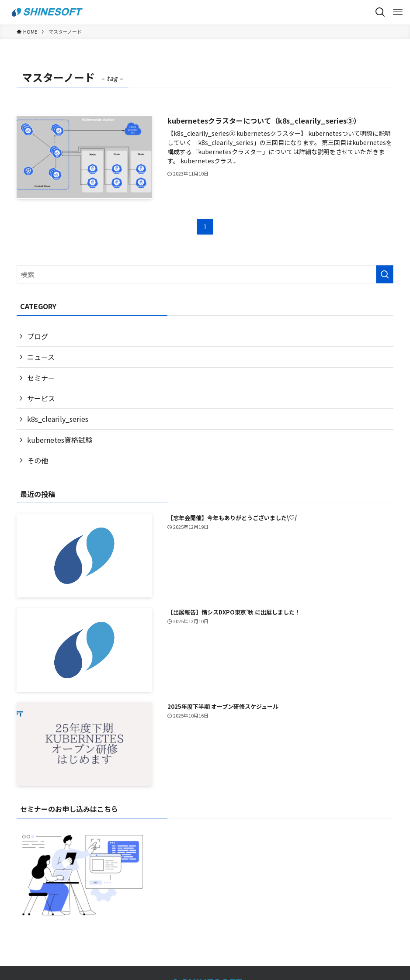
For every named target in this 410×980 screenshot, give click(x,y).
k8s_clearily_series (58, 419)
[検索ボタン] (380, 12)
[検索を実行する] (385, 274)
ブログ (38, 336)
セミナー (41, 378)
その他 (38, 460)
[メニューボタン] (398, 12)
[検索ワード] (205, 274)
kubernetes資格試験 (60, 440)
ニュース (41, 357)
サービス (41, 398)
